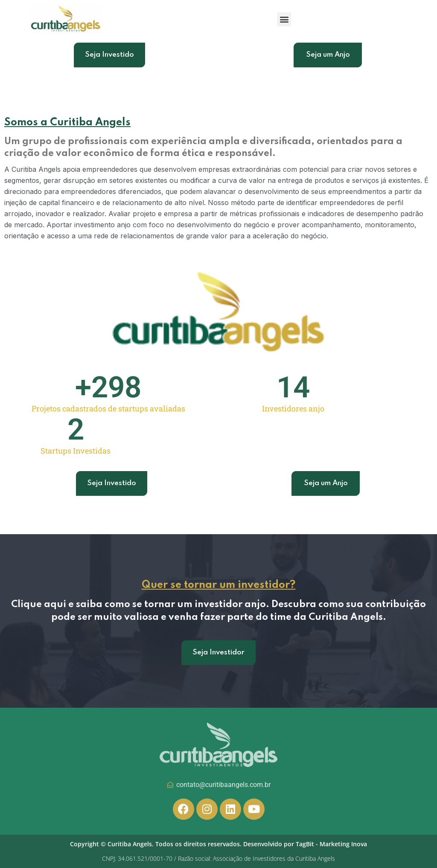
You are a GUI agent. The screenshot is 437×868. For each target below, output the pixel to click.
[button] (284, 19)
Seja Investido (109, 55)
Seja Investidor (218, 659)
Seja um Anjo (328, 55)
